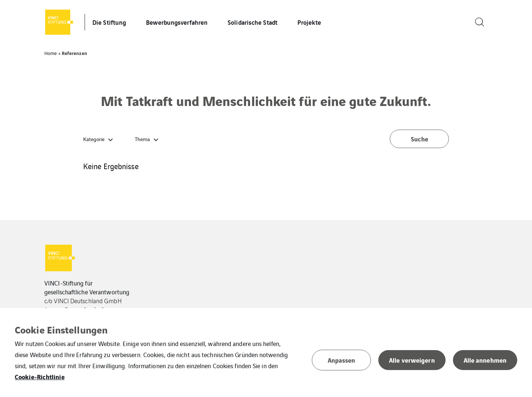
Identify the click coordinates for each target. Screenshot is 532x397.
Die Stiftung (109, 22)
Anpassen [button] (342, 360)
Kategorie (94, 139)
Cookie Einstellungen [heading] (61, 329)
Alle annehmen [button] (485, 360)
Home (51, 53)
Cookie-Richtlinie (40, 377)
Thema (142, 139)
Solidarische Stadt (253, 22)
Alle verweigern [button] (412, 360)
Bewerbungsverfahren (177, 22)
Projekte (309, 22)
